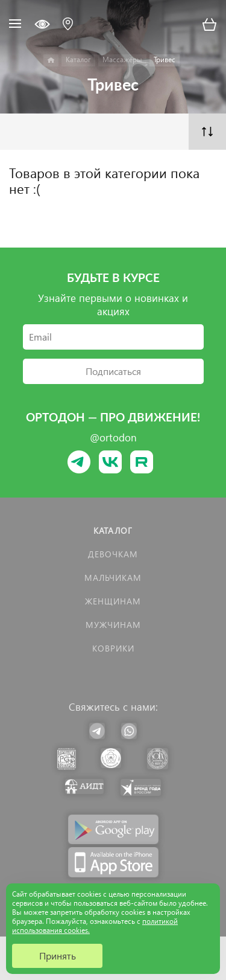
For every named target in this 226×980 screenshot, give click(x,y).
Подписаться (113, 371)
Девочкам (113, 554)
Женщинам (113, 601)
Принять (58, 956)
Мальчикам (113, 578)
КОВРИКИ (113, 648)
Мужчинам (113, 625)
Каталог (113, 530)
